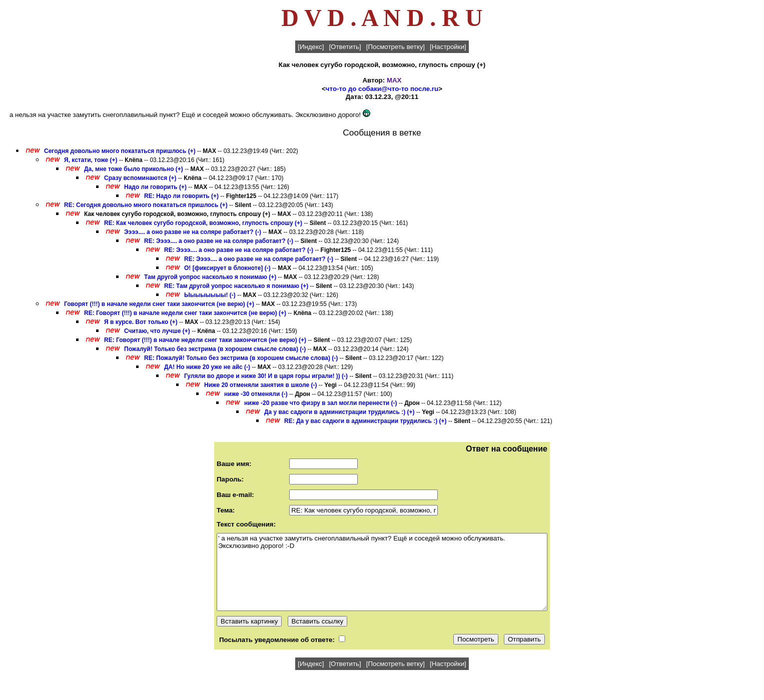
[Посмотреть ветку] (396, 47)
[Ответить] (345, 47)
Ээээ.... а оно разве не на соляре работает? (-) (193, 232)
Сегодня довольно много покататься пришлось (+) (120, 151)
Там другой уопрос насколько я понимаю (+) (210, 277)
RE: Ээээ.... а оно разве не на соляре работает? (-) (219, 241)
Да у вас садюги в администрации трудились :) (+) (339, 412)
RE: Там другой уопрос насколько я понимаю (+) (236, 286)
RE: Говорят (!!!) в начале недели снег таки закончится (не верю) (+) (185, 313)
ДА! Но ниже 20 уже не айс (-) (207, 367)
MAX (394, 80)
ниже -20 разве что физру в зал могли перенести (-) (321, 403)
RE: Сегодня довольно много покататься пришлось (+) (146, 205)
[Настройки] (448, 47)
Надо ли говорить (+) (155, 187)
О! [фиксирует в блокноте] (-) (227, 268)
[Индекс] (311, 47)
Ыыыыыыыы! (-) (210, 295)
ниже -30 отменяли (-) (256, 394)
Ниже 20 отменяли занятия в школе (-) (261, 385)
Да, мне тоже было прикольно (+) (134, 169)
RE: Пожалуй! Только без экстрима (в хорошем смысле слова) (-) (241, 358)
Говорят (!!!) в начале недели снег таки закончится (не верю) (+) (159, 304)
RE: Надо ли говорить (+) (181, 196)
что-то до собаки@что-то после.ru (382, 89)
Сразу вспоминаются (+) (140, 178)
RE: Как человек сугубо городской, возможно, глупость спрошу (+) (203, 223)
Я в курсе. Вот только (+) (141, 322)
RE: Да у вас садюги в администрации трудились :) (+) (365, 421)
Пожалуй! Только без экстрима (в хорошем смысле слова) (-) (215, 349)
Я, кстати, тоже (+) (91, 160)
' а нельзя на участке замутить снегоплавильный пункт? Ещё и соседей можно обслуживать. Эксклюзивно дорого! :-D (382, 572)
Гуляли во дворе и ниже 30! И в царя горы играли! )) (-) (266, 376)
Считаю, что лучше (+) (157, 331)
